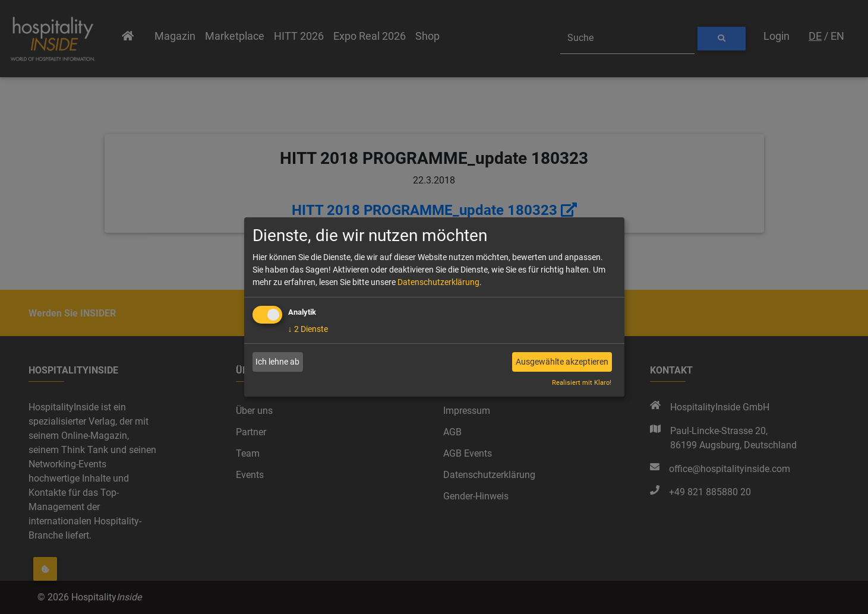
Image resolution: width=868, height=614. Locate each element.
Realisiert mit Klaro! (582, 383)
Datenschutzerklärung (438, 282)
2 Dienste (308, 329)
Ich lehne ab (277, 362)
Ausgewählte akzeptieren (562, 362)
